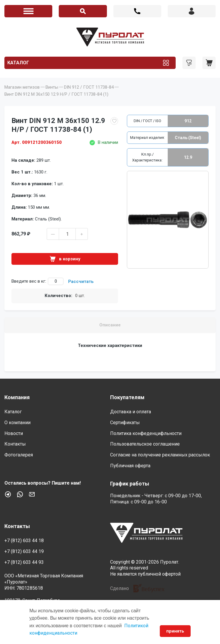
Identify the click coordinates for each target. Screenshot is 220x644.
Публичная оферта (130, 466)
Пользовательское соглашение (145, 444)
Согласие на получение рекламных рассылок (160, 455)
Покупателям (127, 397)
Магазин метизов (22, 87)
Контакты (15, 444)
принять (175, 631)
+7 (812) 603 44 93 (24, 562)
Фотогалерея (19, 455)
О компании (17, 423)
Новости (14, 433)
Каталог (18, 63)
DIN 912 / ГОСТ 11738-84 (89, 87)
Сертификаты (125, 423)
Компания (17, 397)
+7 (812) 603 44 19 (24, 551)
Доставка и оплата (131, 412)
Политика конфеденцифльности (146, 433)
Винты (52, 87)
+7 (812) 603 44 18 (137, 11)
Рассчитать (81, 281)
